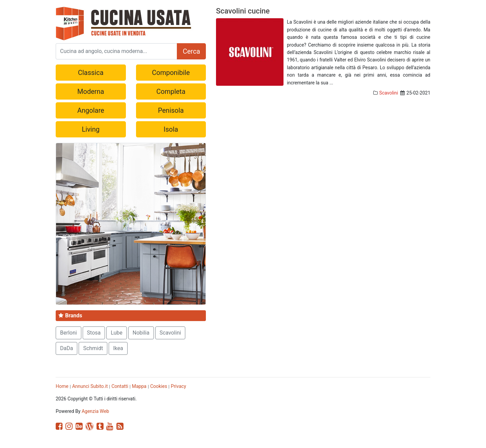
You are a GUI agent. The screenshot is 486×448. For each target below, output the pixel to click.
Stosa (94, 333)
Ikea (118, 348)
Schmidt (93, 348)
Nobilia (141, 333)
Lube (117, 333)
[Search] (116, 51)
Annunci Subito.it (90, 386)
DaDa (66, 348)
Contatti (120, 386)
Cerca (191, 51)
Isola (171, 129)
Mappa (139, 386)
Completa (171, 91)
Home (62, 386)
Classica (91, 73)
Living (91, 129)
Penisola (171, 110)
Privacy (178, 386)
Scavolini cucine (243, 11)
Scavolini (389, 93)
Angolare (91, 110)
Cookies (159, 386)
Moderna (91, 91)
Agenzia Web (95, 411)
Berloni (69, 333)
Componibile (171, 73)
